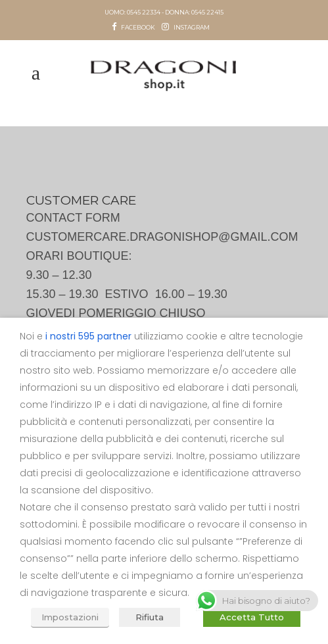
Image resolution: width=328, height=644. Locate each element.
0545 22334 (144, 12)
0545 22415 (207, 12)
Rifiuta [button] (150, 617)
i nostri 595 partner (88, 336)
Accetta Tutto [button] (252, 617)
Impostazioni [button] (70, 617)
